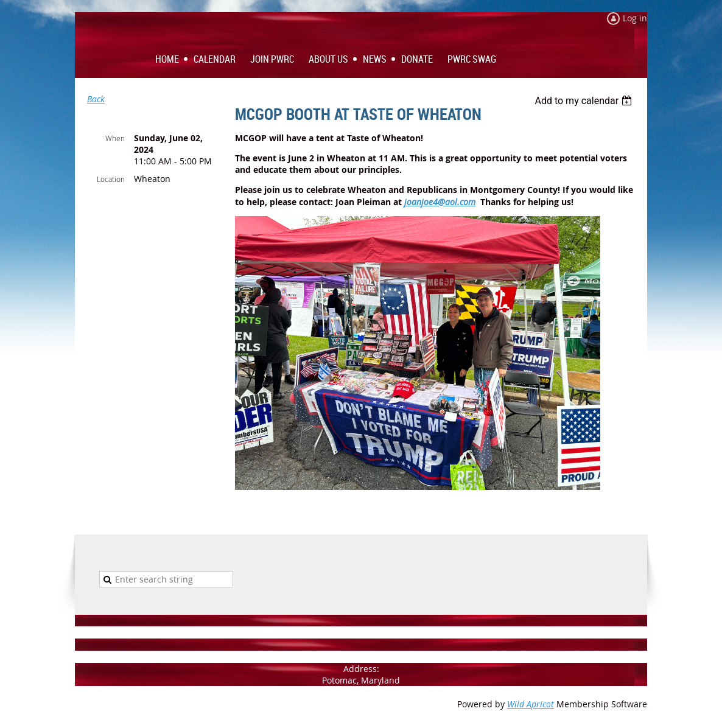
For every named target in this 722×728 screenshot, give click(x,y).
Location (111, 179)
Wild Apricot (531, 704)
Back (96, 99)
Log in (635, 18)
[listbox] (585, 101)
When (115, 138)
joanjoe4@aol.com (440, 202)
